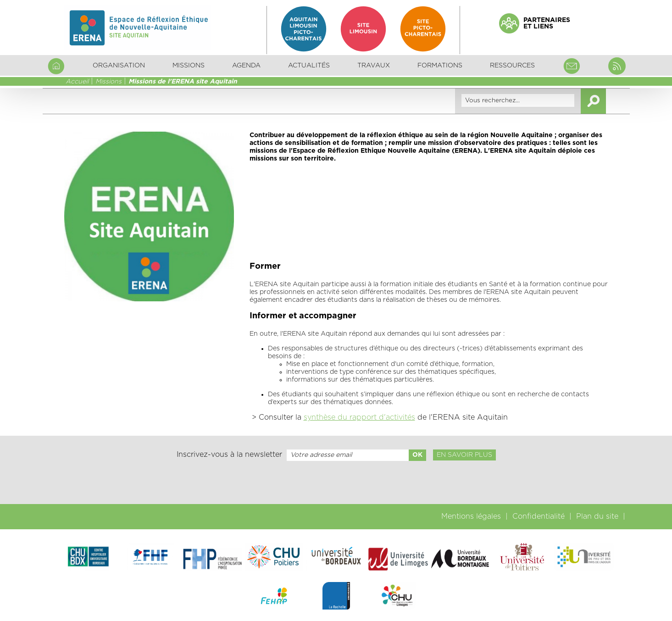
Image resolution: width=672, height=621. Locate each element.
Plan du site (597, 516)
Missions (108, 82)
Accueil (77, 82)
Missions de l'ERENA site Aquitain (183, 82)
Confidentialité (539, 516)
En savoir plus (464, 455)
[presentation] (336, 482)
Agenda (246, 66)
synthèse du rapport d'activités (359, 417)
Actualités (309, 66)
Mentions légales (471, 516)
